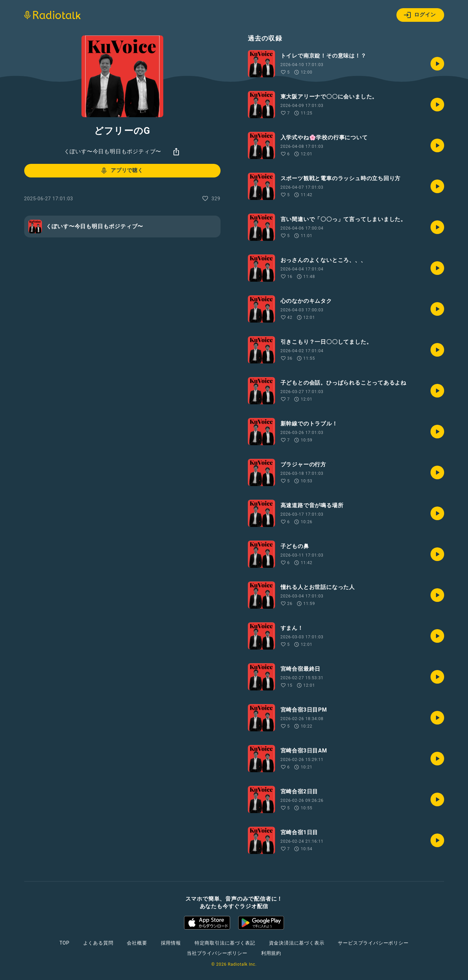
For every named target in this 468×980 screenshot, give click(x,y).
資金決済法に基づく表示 (297, 943)
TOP (64, 943)
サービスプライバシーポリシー (373, 943)
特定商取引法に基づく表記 (225, 943)
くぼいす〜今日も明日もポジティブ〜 (113, 151)
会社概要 (137, 943)
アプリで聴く (122, 171)
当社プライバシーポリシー (217, 953)
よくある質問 (98, 943)
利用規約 (271, 953)
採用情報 (171, 943)
